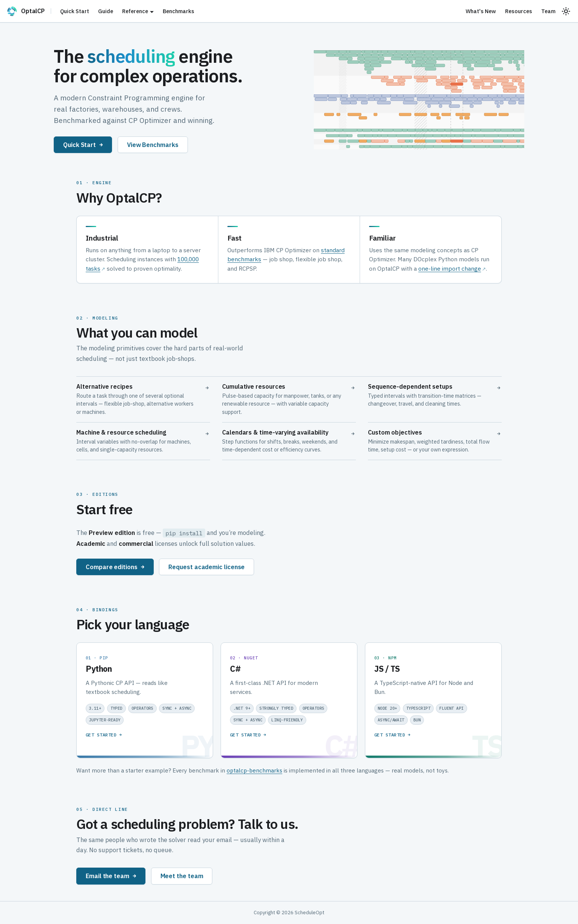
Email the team (111, 876)
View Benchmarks (153, 145)
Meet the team (182, 876)
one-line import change (450, 268)
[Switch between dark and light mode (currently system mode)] (566, 11)
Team (548, 11)
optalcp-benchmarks (254, 770)
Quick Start (75, 11)
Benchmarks (179, 11)
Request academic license (207, 567)
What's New (481, 11)
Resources (519, 11)
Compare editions (115, 567)
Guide (106, 11)
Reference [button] (135, 11)
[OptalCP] (29, 11)
